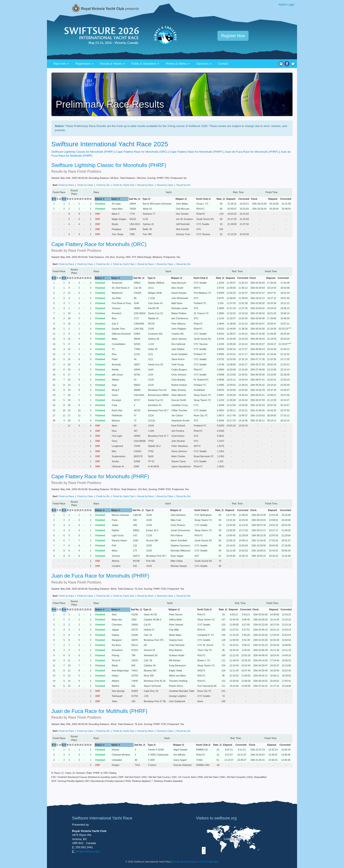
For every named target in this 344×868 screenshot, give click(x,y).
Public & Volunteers (145, 64)
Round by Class (165, 185)
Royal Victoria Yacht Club (197, 862)
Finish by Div (103, 185)
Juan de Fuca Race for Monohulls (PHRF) (252, 152)
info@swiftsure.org (87, 851)
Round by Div (183, 185)
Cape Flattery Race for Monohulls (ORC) (142, 152)
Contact (223, 64)
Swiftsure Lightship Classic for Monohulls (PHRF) (82, 152)
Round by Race (145, 185)
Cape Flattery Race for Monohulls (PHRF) (196, 152)
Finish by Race (66, 185)
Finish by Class (85, 185)
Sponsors (204, 64)
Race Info (61, 64)
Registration (84, 64)
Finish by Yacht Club (124, 185)
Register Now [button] (233, 36)
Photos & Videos (178, 64)
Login (216, 862)
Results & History (112, 64)
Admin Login (287, 5)
